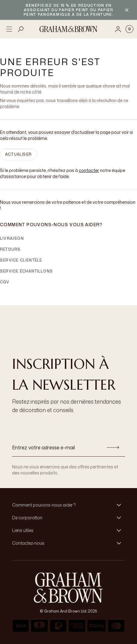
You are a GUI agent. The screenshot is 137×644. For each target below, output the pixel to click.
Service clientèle (21, 260)
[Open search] (21, 29)
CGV (5, 282)
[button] (68, 505)
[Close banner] (127, 10)
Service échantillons (26, 271)
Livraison (12, 238)
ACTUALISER (18, 154)
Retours (10, 249)
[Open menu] (9, 29)
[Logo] (68, 29)
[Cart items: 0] (129, 29)
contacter (89, 170)
